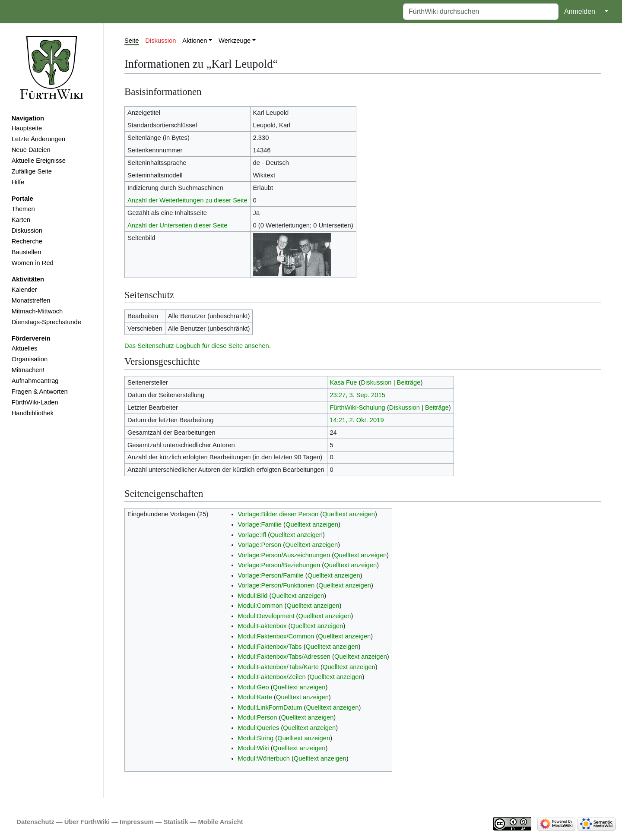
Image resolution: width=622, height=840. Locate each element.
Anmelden (580, 11)
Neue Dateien (31, 150)
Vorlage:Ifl (252, 535)
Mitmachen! (28, 370)
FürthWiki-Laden (35, 402)
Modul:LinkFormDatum (270, 707)
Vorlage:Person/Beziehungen (279, 565)
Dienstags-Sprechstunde (46, 322)
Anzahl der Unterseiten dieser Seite (178, 225)
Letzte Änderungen (38, 139)
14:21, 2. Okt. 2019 (357, 420)
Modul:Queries (259, 728)
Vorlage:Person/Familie (271, 575)
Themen (23, 209)
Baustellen (27, 252)
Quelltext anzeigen (349, 514)
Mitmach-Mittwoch (37, 311)
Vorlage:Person (260, 545)
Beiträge (409, 382)
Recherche (27, 241)
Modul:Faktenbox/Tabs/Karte (278, 667)
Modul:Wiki (254, 748)
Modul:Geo (254, 687)
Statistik (176, 822)
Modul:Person (258, 717)
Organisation (30, 359)
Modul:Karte (255, 697)
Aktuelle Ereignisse (39, 161)
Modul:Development (266, 616)
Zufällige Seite (32, 171)
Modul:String (256, 738)
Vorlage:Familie (260, 524)
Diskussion (27, 231)
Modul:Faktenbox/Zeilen (272, 677)
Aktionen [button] (195, 41)
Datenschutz (35, 822)
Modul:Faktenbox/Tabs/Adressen (284, 657)
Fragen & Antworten (40, 392)
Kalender (24, 290)
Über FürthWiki (87, 822)
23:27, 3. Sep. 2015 (357, 395)
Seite (132, 41)
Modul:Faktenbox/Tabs (270, 647)
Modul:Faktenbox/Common (276, 636)
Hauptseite (27, 128)
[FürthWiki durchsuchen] (481, 12)
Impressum (137, 822)
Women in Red (33, 263)
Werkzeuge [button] (235, 41)
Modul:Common (260, 606)
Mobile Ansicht (221, 822)
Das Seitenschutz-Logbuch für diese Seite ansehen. (198, 346)
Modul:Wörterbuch (264, 758)
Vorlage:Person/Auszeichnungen (284, 555)
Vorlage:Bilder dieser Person (278, 514)
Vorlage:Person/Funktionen (276, 585)
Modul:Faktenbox (262, 626)
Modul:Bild (253, 596)
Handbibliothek (33, 413)
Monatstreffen (31, 300)
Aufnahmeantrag (35, 381)
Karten (21, 220)
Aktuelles (25, 348)
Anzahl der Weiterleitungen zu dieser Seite (187, 200)
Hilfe (18, 182)
